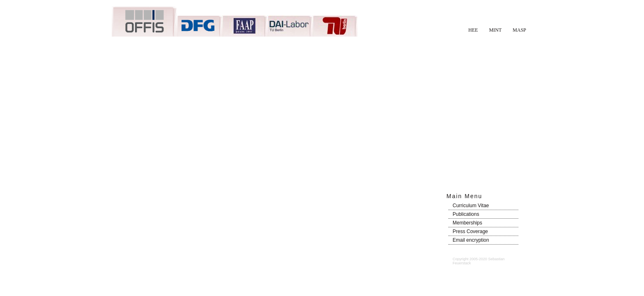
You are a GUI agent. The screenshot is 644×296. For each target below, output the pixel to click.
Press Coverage (470, 231)
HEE (473, 30)
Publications (466, 214)
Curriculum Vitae (471, 206)
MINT (496, 30)
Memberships (467, 223)
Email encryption (471, 240)
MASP (519, 30)
